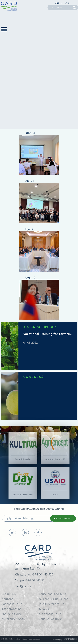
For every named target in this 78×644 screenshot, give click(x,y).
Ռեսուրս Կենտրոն (13, 619)
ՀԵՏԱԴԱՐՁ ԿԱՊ (11, 614)
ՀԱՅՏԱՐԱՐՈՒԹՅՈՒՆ (41, 327)
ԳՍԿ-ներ (44, 609)
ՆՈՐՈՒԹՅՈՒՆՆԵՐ (12, 604)
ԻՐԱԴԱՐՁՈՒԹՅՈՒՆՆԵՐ (53, 594)
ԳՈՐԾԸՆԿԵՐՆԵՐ (11, 609)
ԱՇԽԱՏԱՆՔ (34, 377)
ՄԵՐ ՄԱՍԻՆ (9, 594)
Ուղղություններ (50, 614)
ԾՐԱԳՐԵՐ (8, 599)
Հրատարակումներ (50, 619)
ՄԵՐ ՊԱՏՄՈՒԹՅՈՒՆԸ (52, 604)
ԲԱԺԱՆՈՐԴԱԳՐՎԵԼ (63, 518)
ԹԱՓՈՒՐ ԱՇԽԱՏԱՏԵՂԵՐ (54, 599)
